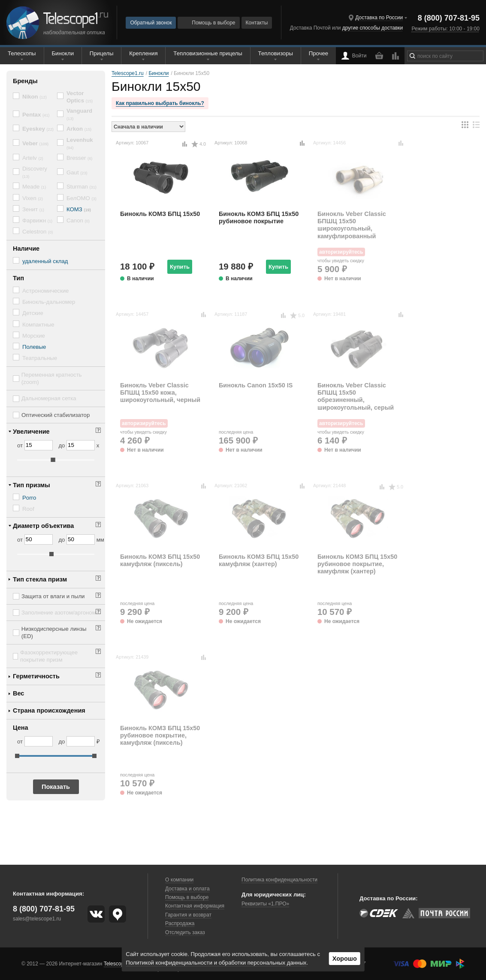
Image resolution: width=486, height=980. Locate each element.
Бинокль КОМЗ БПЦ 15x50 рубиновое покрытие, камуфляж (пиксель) (160, 736)
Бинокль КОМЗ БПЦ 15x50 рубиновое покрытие (259, 217)
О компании (179, 880)
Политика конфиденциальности (279, 880)
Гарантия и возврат (188, 915)
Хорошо (345, 959)
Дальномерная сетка (49, 398)
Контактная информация (195, 906)
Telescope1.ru (120, 964)
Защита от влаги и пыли (53, 596)
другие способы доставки (373, 28)
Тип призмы (32, 485)
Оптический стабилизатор (56, 415)
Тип (18, 278)
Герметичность (36, 676)
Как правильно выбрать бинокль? (160, 103)
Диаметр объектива (43, 526)
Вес (18, 693)
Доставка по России (379, 18)
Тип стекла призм (40, 579)
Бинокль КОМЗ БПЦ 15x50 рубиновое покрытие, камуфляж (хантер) (357, 564)
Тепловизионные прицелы (208, 53)
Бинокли (63, 53)
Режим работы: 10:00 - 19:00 (445, 29)
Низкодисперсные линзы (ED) (54, 632)
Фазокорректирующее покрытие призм (49, 656)
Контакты (257, 23)
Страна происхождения (49, 710)
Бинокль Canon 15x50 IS (256, 385)
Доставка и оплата (187, 889)
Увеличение (31, 432)
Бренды (25, 81)
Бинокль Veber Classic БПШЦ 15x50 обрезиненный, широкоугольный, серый (356, 396)
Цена (21, 728)
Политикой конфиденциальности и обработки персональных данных (216, 963)
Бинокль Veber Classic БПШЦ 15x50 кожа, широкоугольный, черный (160, 393)
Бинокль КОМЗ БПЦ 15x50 (160, 214)
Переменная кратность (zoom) (52, 378)
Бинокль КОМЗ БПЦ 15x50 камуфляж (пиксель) (160, 560)
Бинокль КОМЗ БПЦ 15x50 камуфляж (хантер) (259, 560)
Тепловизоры (276, 53)
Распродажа (180, 923)
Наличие (26, 249)
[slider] (53, 460)
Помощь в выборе (208, 23)
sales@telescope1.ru (37, 919)
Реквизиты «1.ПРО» (265, 904)
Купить (180, 267)
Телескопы (22, 53)
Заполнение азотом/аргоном (59, 613)
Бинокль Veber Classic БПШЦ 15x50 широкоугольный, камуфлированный (352, 225)
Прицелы (102, 53)
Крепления (143, 53)
